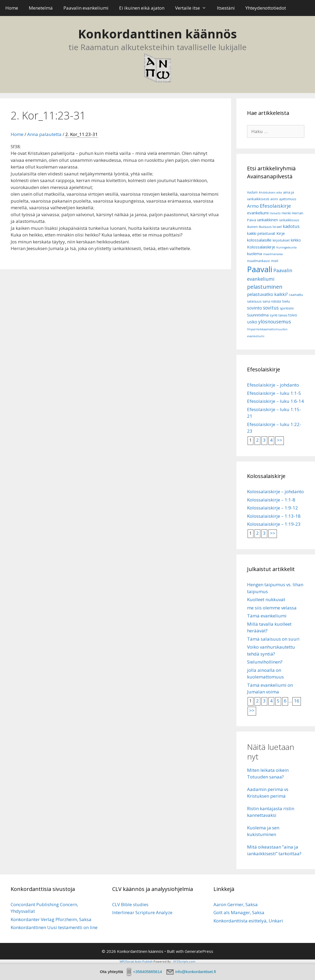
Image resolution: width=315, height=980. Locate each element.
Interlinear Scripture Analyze (142, 912)
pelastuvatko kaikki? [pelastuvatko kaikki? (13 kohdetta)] (267, 294)
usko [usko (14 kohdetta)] (252, 322)
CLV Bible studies (130, 904)
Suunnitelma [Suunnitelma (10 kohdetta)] (258, 315)
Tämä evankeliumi (267, 616)
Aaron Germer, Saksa (236, 904)
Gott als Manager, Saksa (239, 912)
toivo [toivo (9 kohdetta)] (293, 315)
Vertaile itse (193, 8)
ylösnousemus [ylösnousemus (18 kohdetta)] (275, 322)
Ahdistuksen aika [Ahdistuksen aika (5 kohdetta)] (270, 192)
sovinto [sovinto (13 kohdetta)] (255, 308)
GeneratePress (199, 951)
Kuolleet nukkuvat (266, 599)
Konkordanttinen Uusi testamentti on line (54, 927)
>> (280, 440)
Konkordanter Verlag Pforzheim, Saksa (51, 919)
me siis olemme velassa (272, 608)
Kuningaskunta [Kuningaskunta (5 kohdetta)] (286, 247)
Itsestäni (226, 8)
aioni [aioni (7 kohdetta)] (274, 199)
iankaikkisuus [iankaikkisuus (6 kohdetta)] (289, 220)
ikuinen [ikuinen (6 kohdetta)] (252, 227)
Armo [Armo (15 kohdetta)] (253, 206)
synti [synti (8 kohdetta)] (274, 315)
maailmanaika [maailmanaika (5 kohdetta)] (273, 254)
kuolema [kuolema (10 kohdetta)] (255, 254)
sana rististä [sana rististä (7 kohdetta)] (272, 301)
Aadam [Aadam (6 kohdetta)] (252, 192)
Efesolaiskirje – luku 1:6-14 (275, 401)
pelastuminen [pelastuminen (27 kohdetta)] (265, 287)
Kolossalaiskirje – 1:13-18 (274, 516)
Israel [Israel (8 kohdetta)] (277, 227)
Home (12, 8)
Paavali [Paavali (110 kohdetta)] (260, 269)
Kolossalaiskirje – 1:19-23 (274, 524)
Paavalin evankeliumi (86, 8)
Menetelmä (41, 8)
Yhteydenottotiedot (266, 8)
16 (297, 701)
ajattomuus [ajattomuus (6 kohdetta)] (288, 199)
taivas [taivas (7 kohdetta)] (283, 315)
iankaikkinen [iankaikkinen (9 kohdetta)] (268, 220)
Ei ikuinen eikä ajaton (142, 8)
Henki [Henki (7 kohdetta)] (286, 213)
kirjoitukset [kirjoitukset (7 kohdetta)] (281, 240)
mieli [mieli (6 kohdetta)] (275, 261)
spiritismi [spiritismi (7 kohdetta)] (287, 308)
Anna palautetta (44, 134)
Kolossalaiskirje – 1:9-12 (272, 508)
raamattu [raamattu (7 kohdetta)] (296, 295)
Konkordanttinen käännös (157, 34)
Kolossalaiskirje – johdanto (275, 491)
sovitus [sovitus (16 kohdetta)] (271, 308)
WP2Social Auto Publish (136, 961)
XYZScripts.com (184, 961)
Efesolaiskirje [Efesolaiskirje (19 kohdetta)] (275, 206)
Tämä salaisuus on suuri (273, 639)
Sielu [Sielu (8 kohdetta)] (286, 301)
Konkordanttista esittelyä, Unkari (248, 921)
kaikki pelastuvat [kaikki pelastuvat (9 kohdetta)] (261, 233)
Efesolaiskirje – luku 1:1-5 (274, 393)
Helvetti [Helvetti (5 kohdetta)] (275, 213)
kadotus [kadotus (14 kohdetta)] (291, 226)
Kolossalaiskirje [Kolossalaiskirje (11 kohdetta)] (261, 247)
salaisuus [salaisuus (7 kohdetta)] (254, 301)
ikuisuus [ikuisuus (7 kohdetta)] (265, 227)
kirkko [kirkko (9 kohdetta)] (296, 240)
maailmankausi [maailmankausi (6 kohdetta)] (259, 261)
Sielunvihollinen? (265, 662)
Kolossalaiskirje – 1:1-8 (271, 500)
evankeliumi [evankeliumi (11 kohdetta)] (258, 213)
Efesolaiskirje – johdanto (273, 385)
